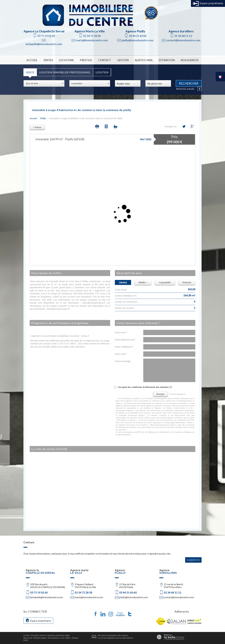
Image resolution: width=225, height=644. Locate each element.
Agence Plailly (135, 31)
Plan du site (28, 638)
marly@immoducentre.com (92, 40)
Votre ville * (121, 354)
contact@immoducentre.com (183, 40)
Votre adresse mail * (125, 340)
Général (123, 282)
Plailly (43, 118)
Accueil (32, 60)
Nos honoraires (53, 638)
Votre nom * (121, 332)
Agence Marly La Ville (90, 31)
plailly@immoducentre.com (138, 40)
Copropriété (165, 282)
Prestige (86, 60)
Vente (30, 72)
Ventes (48, 60)
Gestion (123, 60)
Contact (105, 60)
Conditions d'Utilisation (183, 432)
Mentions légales (40, 638)
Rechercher (189, 83)
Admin (68, 638)
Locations (66, 60)
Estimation (167, 60)
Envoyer (160, 394)
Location (102, 72)
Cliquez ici (193, 560)
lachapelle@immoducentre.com (44, 44)
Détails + (143, 282)
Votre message (123, 361)
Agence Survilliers (181, 31)
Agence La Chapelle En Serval (44, 31)
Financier (187, 282)
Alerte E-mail (144, 60)
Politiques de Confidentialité (158, 432)
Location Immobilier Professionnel (65, 72)
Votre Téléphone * (124, 347)
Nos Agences (190, 60)
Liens (62, 638)
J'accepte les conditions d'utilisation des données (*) (145, 387)
